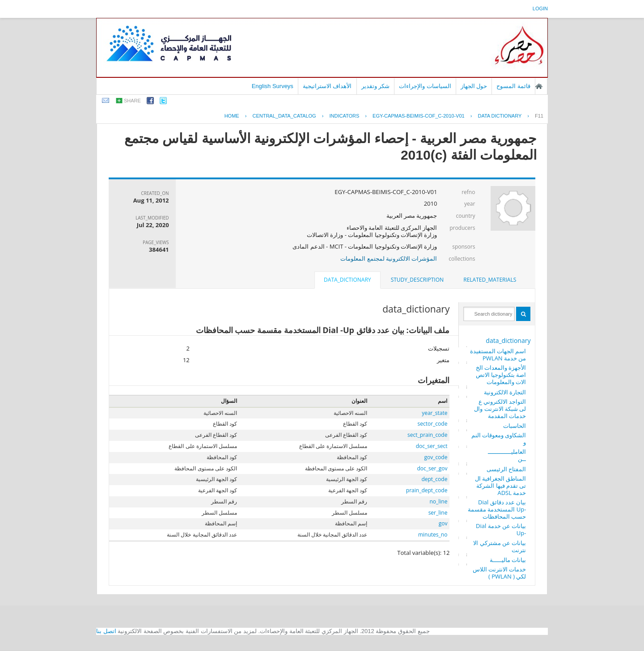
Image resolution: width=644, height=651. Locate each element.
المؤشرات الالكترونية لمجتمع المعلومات (389, 258)
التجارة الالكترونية (505, 392)
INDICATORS (344, 116)
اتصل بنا (106, 631)
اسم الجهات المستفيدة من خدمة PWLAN (498, 355)
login (540, 8)
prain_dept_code (427, 490)
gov (443, 523)
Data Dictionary (500, 116)
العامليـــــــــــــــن (507, 455)
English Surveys (273, 86)
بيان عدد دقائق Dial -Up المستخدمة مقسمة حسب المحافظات (497, 509)
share (132, 101)
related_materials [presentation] (490, 280)
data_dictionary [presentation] (347, 280)
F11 (539, 116)
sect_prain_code (427, 435)
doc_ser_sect (432, 446)
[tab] (490, 280)
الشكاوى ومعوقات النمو (499, 439)
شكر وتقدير (376, 86)
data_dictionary (508, 340)
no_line (438, 501)
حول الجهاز (474, 86)
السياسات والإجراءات (425, 86)
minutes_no (433, 535)
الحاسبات (515, 426)
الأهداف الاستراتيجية (327, 86)
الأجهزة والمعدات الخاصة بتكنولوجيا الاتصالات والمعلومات (501, 375)
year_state (434, 413)
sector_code (433, 424)
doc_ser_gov (432, 468)
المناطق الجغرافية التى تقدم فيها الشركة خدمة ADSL (501, 486)
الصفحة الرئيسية (539, 86)
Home (232, 116)
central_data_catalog (284, 116)
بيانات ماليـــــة (508, 560)
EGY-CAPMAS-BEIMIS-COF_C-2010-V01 (419, 116)
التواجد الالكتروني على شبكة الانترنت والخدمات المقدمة (500, 409)
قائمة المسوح (513, 86)
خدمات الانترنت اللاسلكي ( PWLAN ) (500, 573)
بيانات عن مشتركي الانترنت (500, 546)
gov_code (436, 457)
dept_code (434, 479)
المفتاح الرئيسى (506, 469)
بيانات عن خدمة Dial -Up (501, 529)
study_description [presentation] (417, 280)
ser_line (438, 513)
